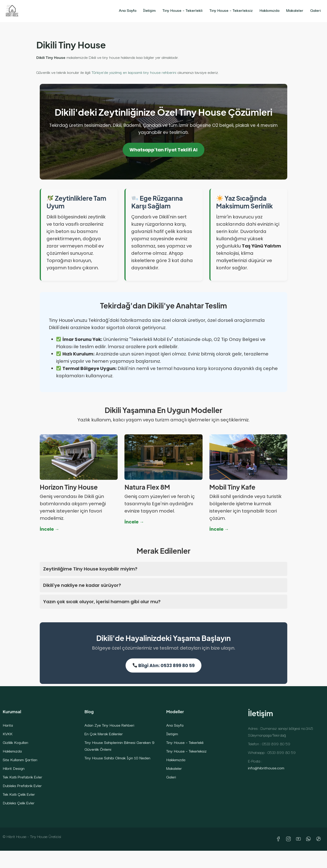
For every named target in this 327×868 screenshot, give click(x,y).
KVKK (8, 734)
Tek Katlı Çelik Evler (19, 794)
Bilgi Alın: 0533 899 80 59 (164, 665)
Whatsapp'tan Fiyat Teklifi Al (163, 150)
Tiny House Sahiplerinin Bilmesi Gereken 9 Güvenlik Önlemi (119, 746)
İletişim (149, 10)
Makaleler (295, 10)
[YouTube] (299, 839)
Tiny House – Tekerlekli (182, 10)
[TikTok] (319, 839)
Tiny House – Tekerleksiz (231, 10)
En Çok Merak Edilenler (104, 734)
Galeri (316, 10)
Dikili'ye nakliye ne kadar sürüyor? (82, 585)
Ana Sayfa (128, 10)
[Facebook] (279, 839)
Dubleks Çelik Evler (19, 803)
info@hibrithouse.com (266, 768)
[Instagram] (289, 839)
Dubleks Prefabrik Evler (22, 785)
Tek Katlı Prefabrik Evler (22, 777)
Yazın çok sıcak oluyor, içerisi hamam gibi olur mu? (102, 602)
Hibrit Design (14, 768)
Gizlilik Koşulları (15, 742)
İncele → (50, 529)
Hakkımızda (269, 10)
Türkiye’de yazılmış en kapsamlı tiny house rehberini (134, 72)
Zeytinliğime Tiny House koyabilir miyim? (90, 569)
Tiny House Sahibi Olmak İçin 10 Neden (117, 758)
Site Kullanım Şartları (20, 759)
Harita (8, 725)
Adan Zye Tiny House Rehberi (109, 725)
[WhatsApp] (309, 839)
